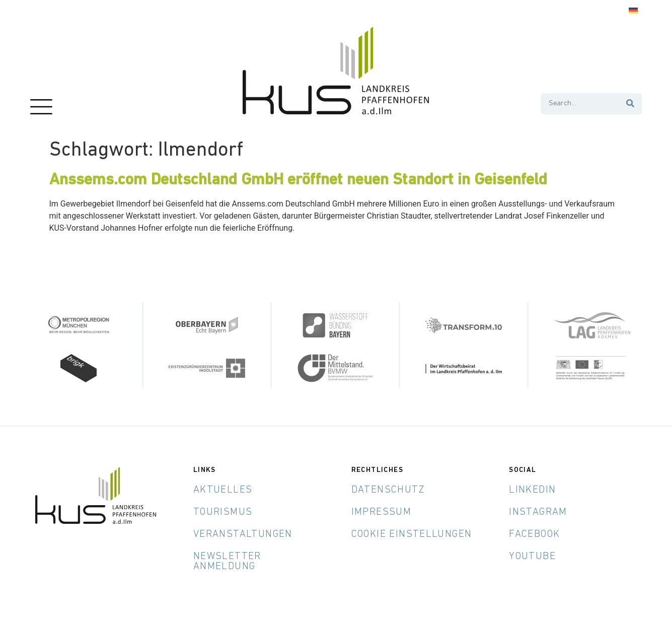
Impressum (382, 512)
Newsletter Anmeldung (227, 562)
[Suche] (631, 104)
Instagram (538, 512)
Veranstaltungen (243, 534)
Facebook (534, 534)
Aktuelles (223, 490)
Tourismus (223, 512)
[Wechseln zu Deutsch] (633, 11)
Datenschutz (388, 490)
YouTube (532, 557)
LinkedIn (532, 490)
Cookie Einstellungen (412, 534)
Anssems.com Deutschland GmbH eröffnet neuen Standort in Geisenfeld (298, 180)
